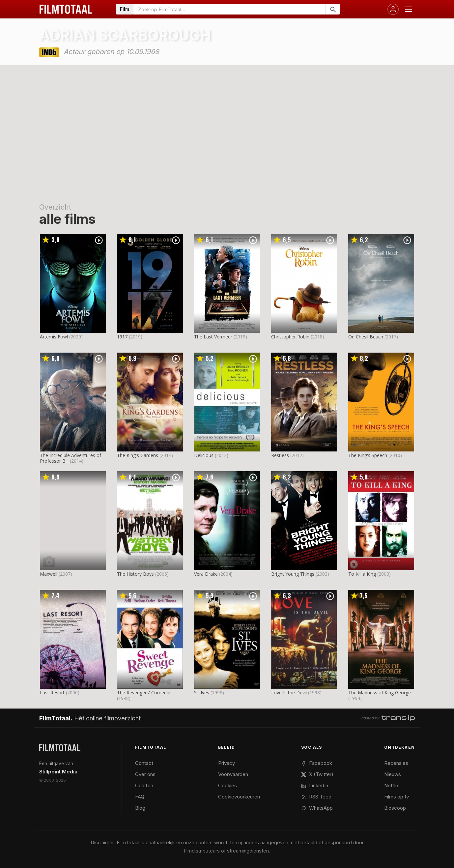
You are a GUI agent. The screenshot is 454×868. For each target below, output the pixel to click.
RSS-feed (316, 797)
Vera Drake (206, 574)
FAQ (140, 797)
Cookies (227, 785)
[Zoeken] (333, 9)
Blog (140, 808)
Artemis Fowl (54, 337)
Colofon (144, 785)
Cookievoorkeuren (239, 797)
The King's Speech (368, 455)
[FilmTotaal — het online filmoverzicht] (60, 748)
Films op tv (397, 797)
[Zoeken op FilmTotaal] (229, 9)
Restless (280, 455)
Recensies (396, 763)
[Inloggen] (393, 9)
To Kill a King (362, 574)
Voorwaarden (233, 774)
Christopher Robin (290, 337)
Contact (144, 763)
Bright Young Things (293, 574)
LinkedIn (315, 785)
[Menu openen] (409, 9)
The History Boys (135, 574)
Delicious (204, 455)
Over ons (145, 774)
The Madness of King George (380, 693)
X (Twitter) (317, 774)
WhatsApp (317, 808)
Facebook (317, 763)
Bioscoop (395, 808)
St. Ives (202, 693)
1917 (122, 337)
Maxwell (49, 574)
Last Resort (52, 693)
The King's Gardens (138, 455)
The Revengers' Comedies (145, 693)
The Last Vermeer (213, 337)
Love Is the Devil (289, 693)
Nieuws (393, 774)
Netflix (392, 785)
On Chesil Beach (366, 337)
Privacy (227, 763)
